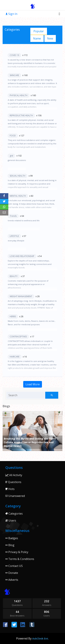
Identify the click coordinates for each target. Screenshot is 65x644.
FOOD (13, 136)
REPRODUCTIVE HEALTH (21, 115)
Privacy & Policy (17, 552)
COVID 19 (14, 55)
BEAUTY (14, 276)
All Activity (14, 475)
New (50, 38)
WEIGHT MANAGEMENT (21, 296)
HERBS (13, 316)
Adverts (12, 580)
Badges (12, 538)
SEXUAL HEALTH (18, 176)
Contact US (14, 566)
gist (11, 156)
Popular (39, 31)
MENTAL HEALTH (18, 196)
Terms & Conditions (20, 559)
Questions (13, 482)
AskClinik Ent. (41, 638)
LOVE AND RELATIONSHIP (22, 256)
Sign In (11, 14)
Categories (14, 514)
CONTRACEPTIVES (18, 337)
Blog (10, 545)
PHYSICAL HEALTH (19, 95)
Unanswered (15, 496)
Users (11, 520)
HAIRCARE (15, 357)
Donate (12, 573)
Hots (10, 489)
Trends (13, 216)
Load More (33, 384)
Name (37, 38)
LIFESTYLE (14, 236)
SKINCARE (14, 75)
